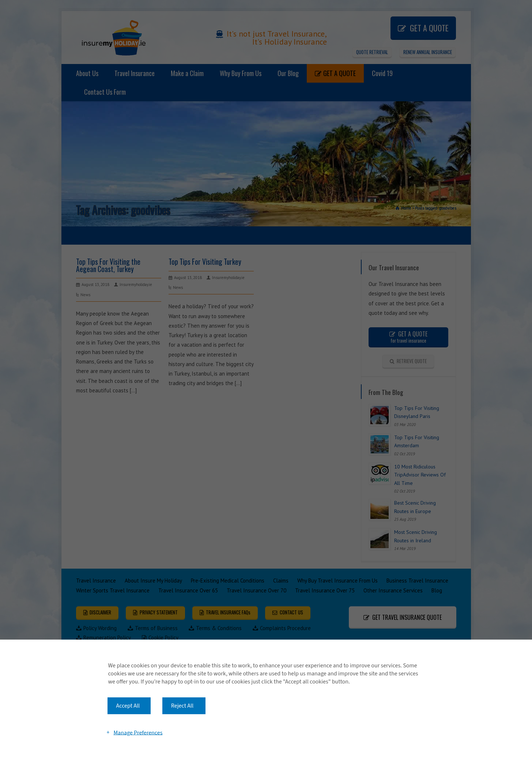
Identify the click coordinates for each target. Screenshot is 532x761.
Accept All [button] (128, 706)
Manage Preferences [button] (138, 732)
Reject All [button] (182, 706)
